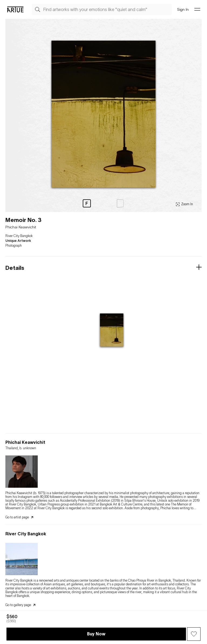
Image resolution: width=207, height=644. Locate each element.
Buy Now (96, 634)
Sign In (183, 9)
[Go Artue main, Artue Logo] (15, 9)
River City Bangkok (19, 236)
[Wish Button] (194, 634)
